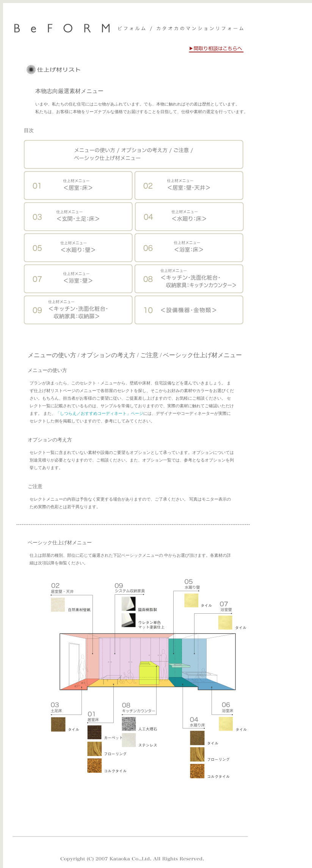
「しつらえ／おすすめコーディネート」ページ (100, 414)
